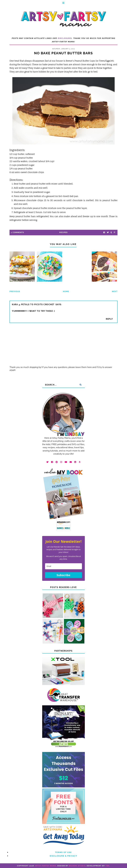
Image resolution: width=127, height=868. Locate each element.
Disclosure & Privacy (63, 856)
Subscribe (63, 575)
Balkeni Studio (77, 866)
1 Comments (17, 232)
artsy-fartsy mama (45, 866)
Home (66, 291)
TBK (107, 866)
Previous (15, 291)
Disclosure (64, 38)
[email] (63, 566)
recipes (63, 232)
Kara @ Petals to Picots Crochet (33, 305)
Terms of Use (63, 852)
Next (115, 291)
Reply (109, 319)
